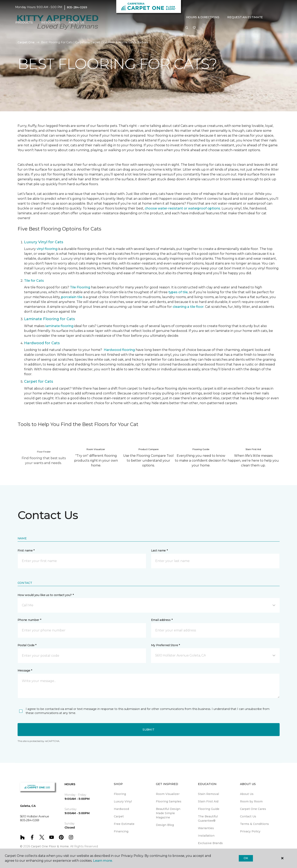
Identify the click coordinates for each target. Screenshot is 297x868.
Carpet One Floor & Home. (50, 846)
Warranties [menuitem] (206, 828)
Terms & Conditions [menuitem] (254, 824)
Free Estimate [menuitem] (124, 824)
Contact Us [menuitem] (248, 816)
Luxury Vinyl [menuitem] (123, 801)
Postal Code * (27, 645)
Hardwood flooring (119, 350)
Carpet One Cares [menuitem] (253, 809)
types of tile (178, 292)
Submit (148, 730)
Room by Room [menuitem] (251, 801)
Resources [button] (51, 22)
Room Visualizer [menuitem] (168, 794)
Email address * (162, 620)
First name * (26, 550)
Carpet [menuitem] (119, 816)
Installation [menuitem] (206, 836)
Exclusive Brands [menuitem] (210, 843)
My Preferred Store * (165, 645)
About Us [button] (76, 22)
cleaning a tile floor (188, 307)
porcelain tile (72, 297)
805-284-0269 (77, 7)
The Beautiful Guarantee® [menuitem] (208, 819)
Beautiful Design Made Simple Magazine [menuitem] (168, 813)
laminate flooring (59, 326)
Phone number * (29, 620)
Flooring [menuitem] (120, 794)
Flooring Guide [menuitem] (209, 809)
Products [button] (24, 22)
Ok (246, 858)
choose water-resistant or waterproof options (182, 208)
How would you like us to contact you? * (46, 595)
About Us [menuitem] (247, 794)
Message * (25, 670)
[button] (187, 28)
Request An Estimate (245, 17)
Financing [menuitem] (121, 831)
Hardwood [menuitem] (121, 809)
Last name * (159, 550)
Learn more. (103, 861)
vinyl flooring (47, 249)
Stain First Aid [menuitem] (208, 801)
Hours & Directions (203, 17)
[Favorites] (194, 28)
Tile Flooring (80, 287)
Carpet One (26, 42)
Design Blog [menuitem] (165, 825)
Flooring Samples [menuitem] (169, 801)
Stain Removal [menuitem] (208, 794)
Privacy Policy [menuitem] (250, 831)
